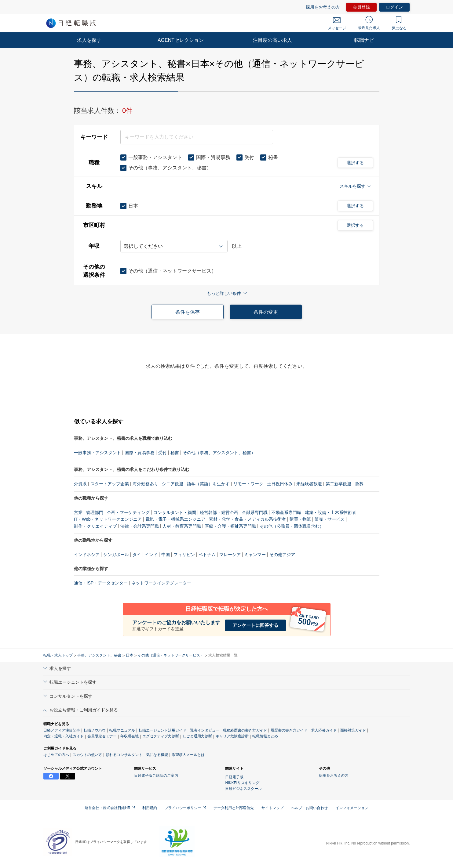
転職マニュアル (122, 730)
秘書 (175, 453)
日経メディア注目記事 (62, 730)
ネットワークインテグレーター (161, 583)
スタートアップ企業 (110, 484)
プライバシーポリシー (185, 808)
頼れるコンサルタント (124, 755)
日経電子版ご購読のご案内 (156, 776)
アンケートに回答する (255, 625)
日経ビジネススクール (243, 789)
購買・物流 (300, 519)
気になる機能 (157, 755)
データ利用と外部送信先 (234, 808)
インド (151, 555)
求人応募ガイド (324, 730)
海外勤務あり (145, 484)
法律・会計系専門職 (140, 526)
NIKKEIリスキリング (242, 783)
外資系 (80, 484)
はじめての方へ (56, 755)
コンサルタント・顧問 (175, 512)
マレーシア (230, 555)
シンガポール (116, 555)
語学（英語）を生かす (208, 484)
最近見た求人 (369, 23)
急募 (359, 484)
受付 (163, 453)
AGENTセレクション (181, 40)
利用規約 (150, 808)
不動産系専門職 (286, 512)
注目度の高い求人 (272, 40)
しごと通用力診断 (197, 736)
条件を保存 (188, 312)
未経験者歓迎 (309, 484)
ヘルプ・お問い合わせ (309, 808)
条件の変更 (266, 312)
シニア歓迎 (173, 484)
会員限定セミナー (102, 736)
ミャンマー (255, 555)
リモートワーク (248, 484)
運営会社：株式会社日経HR (110, 808)
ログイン (394, 7)
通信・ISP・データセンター (101, 583)
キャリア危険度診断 (232, 736)
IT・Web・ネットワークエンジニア (108, 519)
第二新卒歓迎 (338, 484)
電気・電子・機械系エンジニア (175, 519)
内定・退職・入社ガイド (64, 736)
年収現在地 (130, 736)
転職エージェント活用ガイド (163, 730)
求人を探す (89, 40)
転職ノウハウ (95, 730)
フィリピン (184, 555)
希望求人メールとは (188, 755)
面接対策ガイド (353, 730)
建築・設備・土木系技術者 (331, 512)
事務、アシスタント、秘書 (99, 655)
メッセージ (337, 24)
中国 (166, 555)
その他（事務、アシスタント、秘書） (219, 453)
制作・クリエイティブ (95, 526)
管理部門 (95, 512)
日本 (130, 655)
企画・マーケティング (128, 512)
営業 (78, 512)
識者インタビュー (205, 730)
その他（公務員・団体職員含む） (292, 526)
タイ (137, 555)
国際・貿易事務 (140, 453)
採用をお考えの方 (323, 7)
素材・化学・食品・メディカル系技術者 (247, 519)
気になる (399, 23)
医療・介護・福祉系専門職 (230, 526)
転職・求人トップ (58, 655)
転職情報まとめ (265, 736)
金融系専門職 (255, 512)
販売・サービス (330, 519)
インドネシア (87, 555)
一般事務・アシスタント (97, 453)
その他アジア (282, 555)
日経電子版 (234, 777)
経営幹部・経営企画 (219, 512)
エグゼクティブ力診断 (161, 736)
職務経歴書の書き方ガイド (245, 730)
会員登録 (361, 7)
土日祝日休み (280, 484)
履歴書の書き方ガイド (289, 730)
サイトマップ (272, 808)
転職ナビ (364, 40)
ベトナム (207, 555)
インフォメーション (352, 808)
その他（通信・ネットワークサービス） (171, 655)
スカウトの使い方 (87, 755)
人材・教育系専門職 (182, 526)
